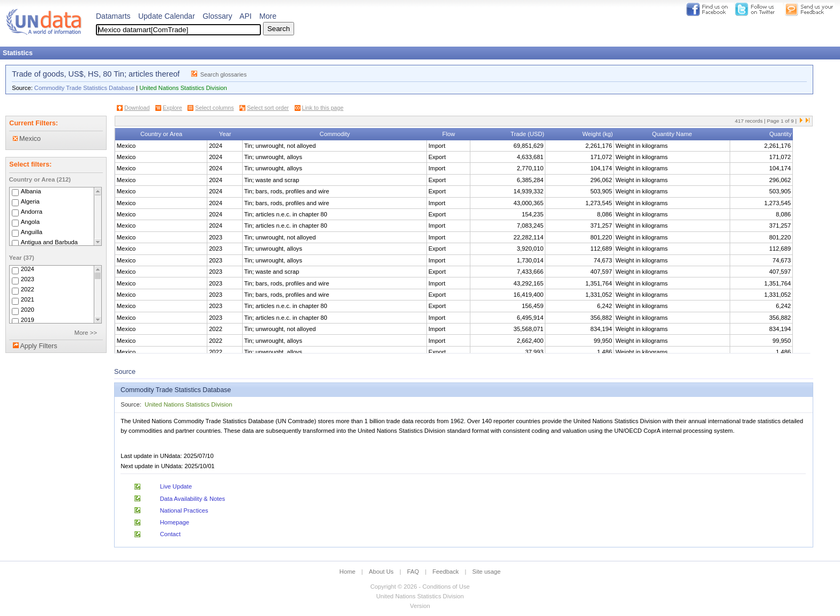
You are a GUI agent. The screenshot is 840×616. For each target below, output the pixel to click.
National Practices (184, 510)
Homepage (174, 522)
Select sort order (268, 108)
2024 (28, 269)
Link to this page (323, 108)
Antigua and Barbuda (49, 242)
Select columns (214, 108)
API (246, 16)
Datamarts (113, 16)
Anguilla (32, 232)
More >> (86, 333)
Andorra (32, 212)
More (268, 16)
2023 (28, 280)
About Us (381, 572)
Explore (172, 108)
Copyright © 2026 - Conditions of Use (420, 587)
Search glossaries (224, 74)
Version (420, 606)
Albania (31, 191)
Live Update (176, 486)
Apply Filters (38, 346)
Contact (170, 534)
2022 (28, 290)
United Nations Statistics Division (183, 88)
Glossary (217, 16)
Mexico (27, 139)
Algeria (30, 201)
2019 (28, 320)
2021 (28, 300)
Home (348, 572)
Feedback (445, 572)
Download (137, 108)
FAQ (413, 572)
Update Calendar (167, 16)
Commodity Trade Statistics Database (84, 88)
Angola (30, 222)
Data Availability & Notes (192, 499)
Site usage (487, 572)
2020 (28, 310)
